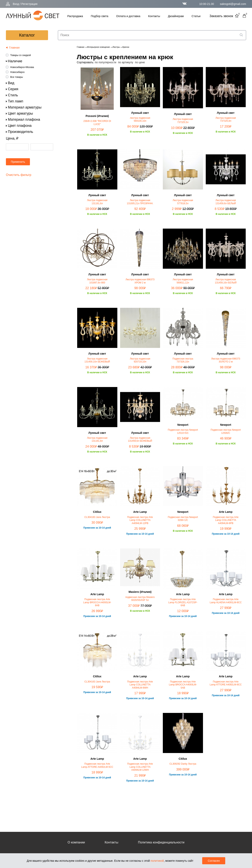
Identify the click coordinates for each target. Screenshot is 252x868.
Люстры (116, 47)
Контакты (154, 16)
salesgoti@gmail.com (233, 4)
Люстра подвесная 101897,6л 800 (97, 281)
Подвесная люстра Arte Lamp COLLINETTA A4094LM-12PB (140, 520)
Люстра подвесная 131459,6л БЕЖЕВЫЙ (140, 440)
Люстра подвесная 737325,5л (183, 121)
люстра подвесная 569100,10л (140, 120)
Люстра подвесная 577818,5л (183, 202)
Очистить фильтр (19, 175)
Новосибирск (17, 72)
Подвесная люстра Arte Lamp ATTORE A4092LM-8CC (226, 683)
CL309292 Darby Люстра (183, 764)
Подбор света (100, 16)
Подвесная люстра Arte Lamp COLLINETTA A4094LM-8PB (226, 520)
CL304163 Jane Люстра (97, 682)
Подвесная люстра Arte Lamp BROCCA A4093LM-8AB (97, 602)
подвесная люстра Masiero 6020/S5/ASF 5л (140, 599)
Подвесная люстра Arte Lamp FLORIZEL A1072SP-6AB (183, 602)
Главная (81, 47)
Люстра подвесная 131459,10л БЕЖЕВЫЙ (97, 360)
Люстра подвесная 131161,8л (97, 440)
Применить (18, 162)
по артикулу (126, 62)
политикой (157, 861)
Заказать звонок (221, 16)
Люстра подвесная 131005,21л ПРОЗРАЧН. (140, 202)
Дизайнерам (176, 16)
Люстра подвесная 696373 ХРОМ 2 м (140, 281)
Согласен (214, 861)
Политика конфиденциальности (161, 842)
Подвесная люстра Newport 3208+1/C (183, 519)
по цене (140, 62)
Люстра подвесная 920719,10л (140, 360)
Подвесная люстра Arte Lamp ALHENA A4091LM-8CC (226, 601)
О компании (76, 842)
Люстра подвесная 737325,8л (226, 120)
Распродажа (75, 16)
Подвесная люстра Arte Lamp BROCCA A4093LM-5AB (183, 685)
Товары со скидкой (20, 55)
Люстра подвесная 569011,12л (183, 281)
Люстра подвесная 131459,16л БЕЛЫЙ (226, 281)
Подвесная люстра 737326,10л (183, 360)
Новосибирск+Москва (22, 67)
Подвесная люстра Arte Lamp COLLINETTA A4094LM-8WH (140, 685)
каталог (27, 35)
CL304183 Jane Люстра (97, 517)
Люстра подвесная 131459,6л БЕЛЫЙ (226, 202)
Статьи (196, 16)
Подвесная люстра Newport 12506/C (226, 431)
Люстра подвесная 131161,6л (97, 202)
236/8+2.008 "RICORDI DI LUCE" (97, 123)
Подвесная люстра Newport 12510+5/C (183, 431)
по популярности (105, 62)
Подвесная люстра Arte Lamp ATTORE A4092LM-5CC (97, 765)
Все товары (17, 77)
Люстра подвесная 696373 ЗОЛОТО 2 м (226, 360)
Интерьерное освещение (98, 47)
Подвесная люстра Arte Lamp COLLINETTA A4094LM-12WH (140, 767)
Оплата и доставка (128, 16)
